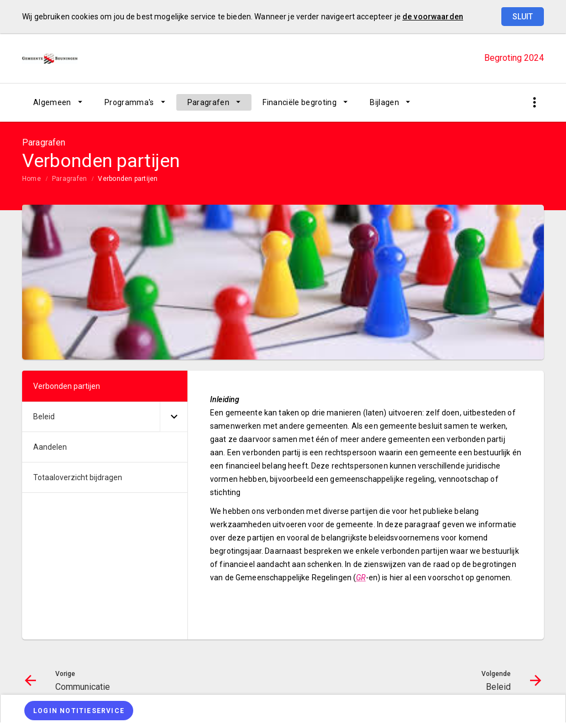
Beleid (44, 417)
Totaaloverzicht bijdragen (78, 477)
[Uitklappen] (174, 417)
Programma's (129, 102)
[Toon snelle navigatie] (534, 103)
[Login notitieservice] (79, 711)
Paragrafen (209, 102)
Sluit (523, 17)
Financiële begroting (300, 102)
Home (32, 179)
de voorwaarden (433, 17)
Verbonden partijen (128, 179)
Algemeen (52, 102)
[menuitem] (58, 102)
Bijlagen (384, 102)
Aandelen (50, 447)
